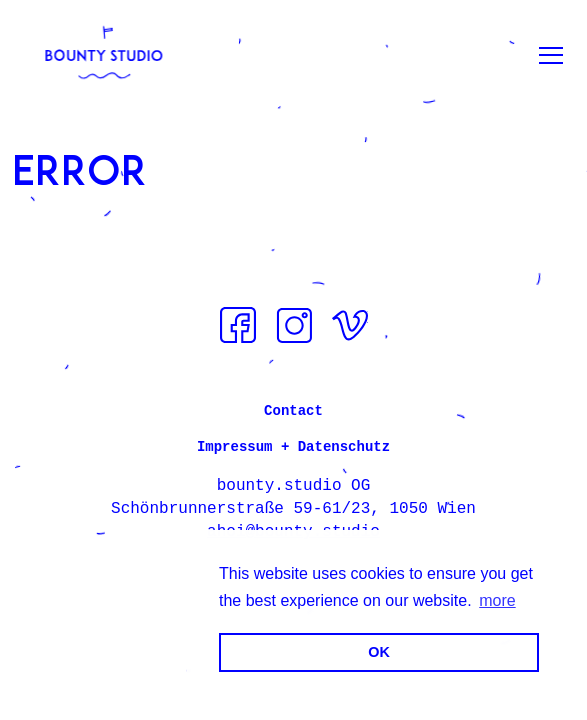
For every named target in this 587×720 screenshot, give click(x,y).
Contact (293, 411)
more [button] (497, 600)
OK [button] (379, 652)
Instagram (294, 325)
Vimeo (350, 325)
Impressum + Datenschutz (293, 447)
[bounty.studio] (104, 55)
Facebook (238, 325)
